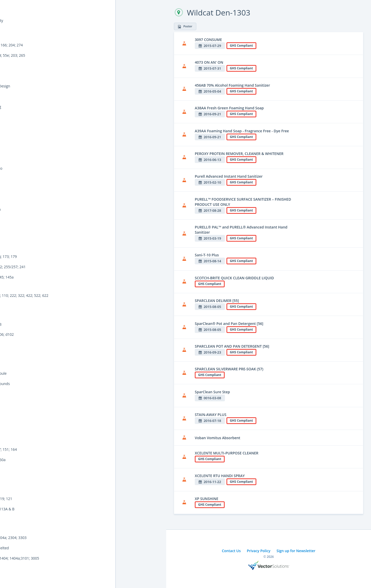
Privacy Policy (259, 551)
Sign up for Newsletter (296, 551)
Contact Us (231, 551)
